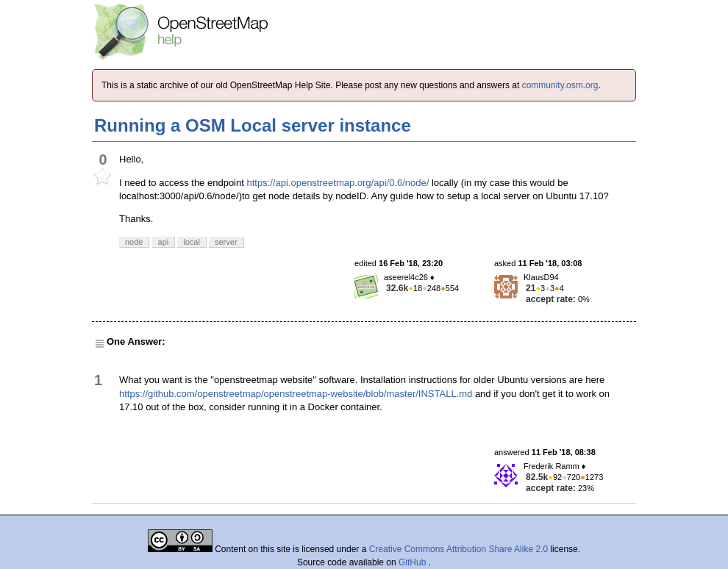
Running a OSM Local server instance (253, 125)
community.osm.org (560, 85)
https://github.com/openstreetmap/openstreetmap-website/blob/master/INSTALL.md (296, 394)
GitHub (414, 562)
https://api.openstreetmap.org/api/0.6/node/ (338, 183)
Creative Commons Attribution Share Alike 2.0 (458, 549)
